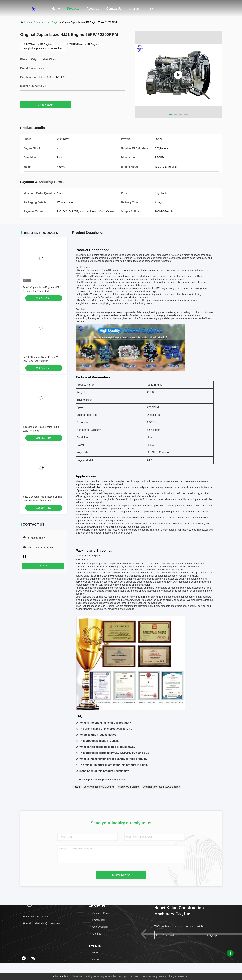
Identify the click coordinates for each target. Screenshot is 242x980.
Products (73, 9)
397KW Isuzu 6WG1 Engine (99, 787)
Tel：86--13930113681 (36, 917)
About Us (93, 9)
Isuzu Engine (52, 22)
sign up (211, 935)
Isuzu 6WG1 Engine (129, 787)
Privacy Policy (60, 976)
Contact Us (114, 9)
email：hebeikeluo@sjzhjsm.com (42, 923)
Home (56, 9)
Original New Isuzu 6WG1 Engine (161, 787)
